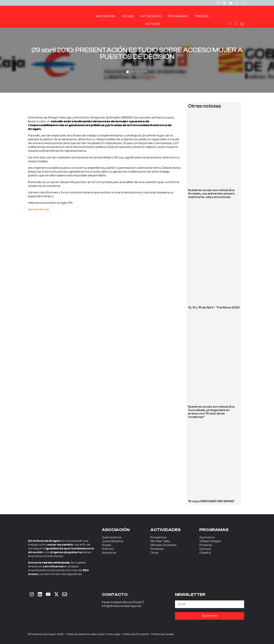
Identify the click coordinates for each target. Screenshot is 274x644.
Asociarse (109, 553)
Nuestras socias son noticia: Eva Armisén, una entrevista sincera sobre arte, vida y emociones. (211, 194)
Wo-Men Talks (160, 541)
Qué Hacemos (112, 537)
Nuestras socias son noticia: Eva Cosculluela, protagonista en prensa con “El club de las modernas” (211, 412)
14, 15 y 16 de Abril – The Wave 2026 (214, 308)
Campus (205, 549)
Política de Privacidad (136, 634)
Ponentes (157, 549)
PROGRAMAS (214, 530)
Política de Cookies (162, 634)
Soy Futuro (207, 537)
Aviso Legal (113, 634)
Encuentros (159, 537)
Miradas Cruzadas (164, 545)
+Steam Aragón (210, 541)
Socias (107, 545)
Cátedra (205, 553)
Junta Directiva (112, 541)
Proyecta (206, 545)
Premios (108, 549)
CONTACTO (115, 595)
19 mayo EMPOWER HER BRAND (211, 501)
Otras (155, 553)
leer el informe (38, 209)
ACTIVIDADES (166, 530)
